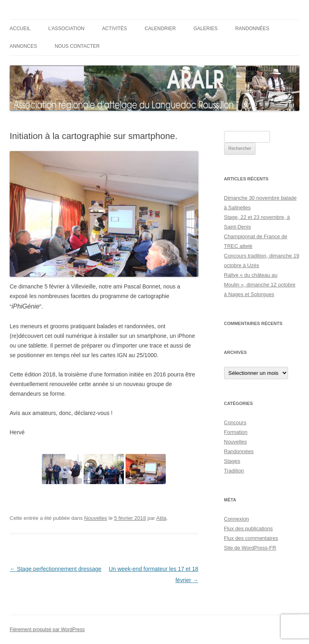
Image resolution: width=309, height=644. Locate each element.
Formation (236, 432)
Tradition (234, 471)
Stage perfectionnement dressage (56, 569)
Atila (161, 518)
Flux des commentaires (251, 538)
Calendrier (160, 29)
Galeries (206, 29)
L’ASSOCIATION (66, 29)
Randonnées (252, 29)
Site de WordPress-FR (250, 548)
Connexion (237, 519)
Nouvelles (96, 518)
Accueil (20, 29)
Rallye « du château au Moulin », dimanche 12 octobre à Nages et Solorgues (260, 285)
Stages (232, 461)
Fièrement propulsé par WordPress (47, 630)
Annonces (23, 46)
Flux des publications (248, 528)
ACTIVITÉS (115, 29)
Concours (235, 422)
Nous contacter (77, 46)
